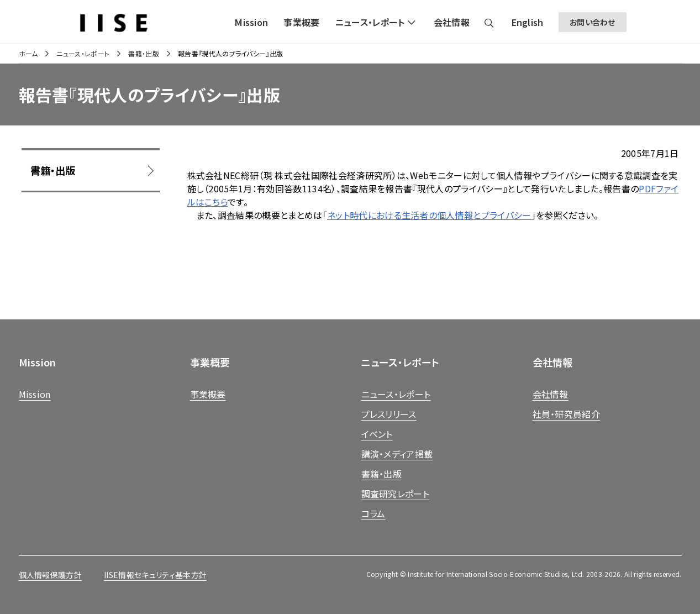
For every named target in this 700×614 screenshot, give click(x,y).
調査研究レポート (396, 494)
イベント (377, 434)
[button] (377, 22)
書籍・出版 (144, 54)
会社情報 (551, 394)
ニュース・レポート (83, 54)
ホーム (28, 54)
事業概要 (208, 394)
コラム (373, 513)
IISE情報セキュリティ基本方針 (155, 575)
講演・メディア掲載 (397, 454)
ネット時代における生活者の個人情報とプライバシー (429, 215)
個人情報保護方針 (51, 575)
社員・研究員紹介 (567, 414)
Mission (35, 394)
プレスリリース (389, 414)
